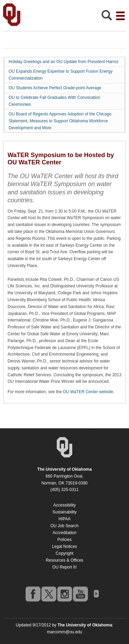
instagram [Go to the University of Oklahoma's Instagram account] (64, 594)
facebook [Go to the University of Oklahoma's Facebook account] (33, 594)
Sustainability (64, 512)
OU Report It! (64, 567)
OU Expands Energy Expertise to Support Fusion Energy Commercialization (61, 75)
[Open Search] (107, 17)
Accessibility (64, 505)
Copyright (64, 553)
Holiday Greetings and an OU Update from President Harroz (63, 62)
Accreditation (64, 533)
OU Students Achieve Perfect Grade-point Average (55, 88)
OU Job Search (64, 526)
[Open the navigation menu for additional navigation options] (120, 16)
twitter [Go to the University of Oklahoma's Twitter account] (49, 594)
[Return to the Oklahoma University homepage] (64, 469)
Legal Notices (64, 546)
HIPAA (64, 519)
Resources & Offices (64, 560)
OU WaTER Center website (88, 392)
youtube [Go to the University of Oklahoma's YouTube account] (80, 594)
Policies (64, 540)
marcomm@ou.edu (64, 632)
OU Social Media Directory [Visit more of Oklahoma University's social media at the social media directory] (96, 594)
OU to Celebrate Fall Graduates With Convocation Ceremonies (54, 101)
